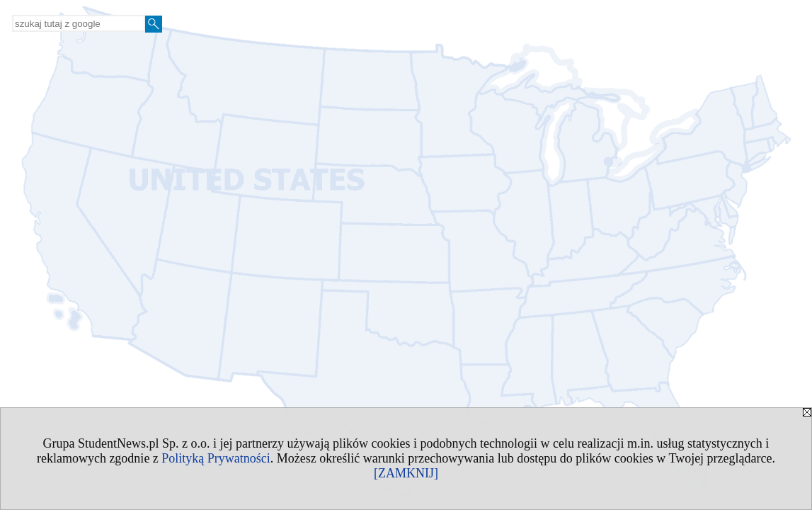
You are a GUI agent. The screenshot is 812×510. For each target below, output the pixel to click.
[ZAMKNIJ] (406, 473)
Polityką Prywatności (216, 458)
